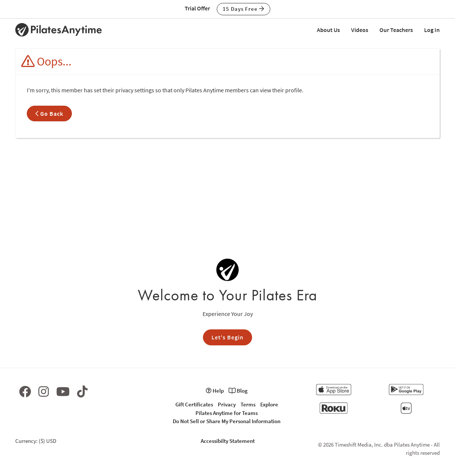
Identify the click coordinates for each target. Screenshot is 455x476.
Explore (269, 404)
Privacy (227, 404)
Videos (360, 30)
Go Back (49, 114)
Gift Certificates (194, 404)
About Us (328, 30)
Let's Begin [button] (227, 337)
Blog (238, 391)
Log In (432, 30)
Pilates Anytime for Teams (227, 413)
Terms (248, 404)
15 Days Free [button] (244, 9)
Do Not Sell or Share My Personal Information (227, 421)
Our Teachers (396, 30)
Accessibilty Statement (228, 441)
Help (215, 391)
